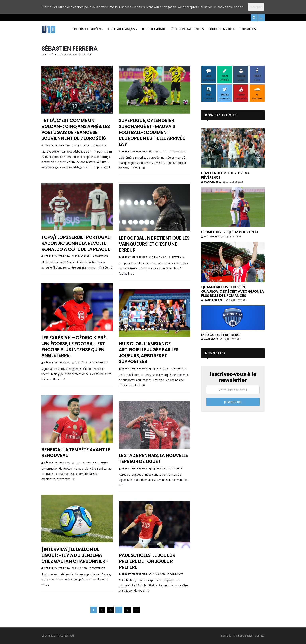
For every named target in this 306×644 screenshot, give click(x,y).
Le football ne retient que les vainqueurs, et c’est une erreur (154, 244)
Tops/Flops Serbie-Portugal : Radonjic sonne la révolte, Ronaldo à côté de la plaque (77, 243)
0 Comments (99, 145)
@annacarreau (213, 300)
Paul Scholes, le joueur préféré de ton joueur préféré (147, 561)
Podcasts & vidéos (222, 29)
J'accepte (256, 7)
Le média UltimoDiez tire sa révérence (225, 175)
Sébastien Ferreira (57, 145)
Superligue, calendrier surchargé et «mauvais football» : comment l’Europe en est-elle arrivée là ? (152, 132)
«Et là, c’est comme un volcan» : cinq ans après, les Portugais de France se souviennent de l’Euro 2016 (76, 129)
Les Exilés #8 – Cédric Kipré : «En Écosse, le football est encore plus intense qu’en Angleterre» (75, 347)
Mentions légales (243, 636)
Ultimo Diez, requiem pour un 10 (230, 232)
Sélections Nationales (187, 29)
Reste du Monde (154, 29)
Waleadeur (210, 339)
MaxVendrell (211, 182)
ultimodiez (210, 237)
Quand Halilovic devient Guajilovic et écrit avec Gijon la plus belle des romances (233, 291)
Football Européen (87, 29)
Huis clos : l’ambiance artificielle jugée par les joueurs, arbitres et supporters (149, 353)
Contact (259, 636)
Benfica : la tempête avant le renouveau (76, 452)
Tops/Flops (248, 29)
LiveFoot (226, 636)
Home (45, 54)
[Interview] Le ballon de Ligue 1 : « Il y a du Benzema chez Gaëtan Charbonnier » (75, 555)
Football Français (121, 29)
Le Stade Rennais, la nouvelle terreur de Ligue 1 (153, 458)
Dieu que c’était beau (220, 335)
